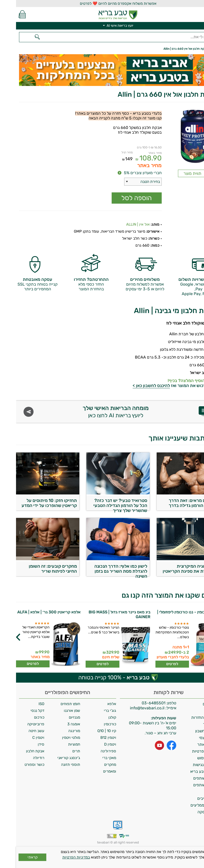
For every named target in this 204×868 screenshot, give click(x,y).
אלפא (96, 704)
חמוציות (58, 744)
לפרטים (156, 664)
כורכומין (94, 724)
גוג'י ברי (94, 711)
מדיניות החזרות (188, 717)
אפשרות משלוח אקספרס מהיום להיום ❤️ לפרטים (102, 3)
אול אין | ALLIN (122, 224)
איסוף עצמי (192, 738)
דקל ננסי (21, 711)
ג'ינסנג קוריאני (53, 758)
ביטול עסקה (191, 812)
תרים (60, 751)
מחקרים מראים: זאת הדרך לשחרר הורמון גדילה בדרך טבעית (177, 504)
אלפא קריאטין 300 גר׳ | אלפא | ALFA (33, 612)
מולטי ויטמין (55, 738)
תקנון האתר (191, 744)
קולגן (96, 717)
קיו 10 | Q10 (91, 731)
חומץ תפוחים (54, 704)
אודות (196, 711)
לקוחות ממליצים (188, 805)
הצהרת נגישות (189, 765)
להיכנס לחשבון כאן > (135, 386)
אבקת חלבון (19, 751)
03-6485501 (138, 703)
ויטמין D (94, 744)
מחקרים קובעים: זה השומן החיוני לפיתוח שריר (37, 569)
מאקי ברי (93, 758)
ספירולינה (92, 751)
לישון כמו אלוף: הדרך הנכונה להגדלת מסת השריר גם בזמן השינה (105, 570)
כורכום (23, 717)
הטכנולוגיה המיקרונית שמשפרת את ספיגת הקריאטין (174, 569)
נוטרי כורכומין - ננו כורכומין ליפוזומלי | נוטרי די (173, 614)
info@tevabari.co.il (132, 708)
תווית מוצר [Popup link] (176, 173)
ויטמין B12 (92, 738)
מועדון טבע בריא (188, 771)
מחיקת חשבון (190, 731)
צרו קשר (194, 724)
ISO (25, 704)
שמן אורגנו (56, 711)
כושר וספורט (18, 765)
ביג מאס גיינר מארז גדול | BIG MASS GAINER (104, 614)
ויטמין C (22, 738)
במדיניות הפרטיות (60, 857)
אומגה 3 (58, 724)
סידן (25, 744)
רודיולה (23, 758)
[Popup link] (176, 137)
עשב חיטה (20, 731)
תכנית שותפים (189, 778)
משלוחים (194, 704)
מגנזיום (58, 717)
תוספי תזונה (55, 765)
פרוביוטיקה (20, 724)
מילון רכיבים (191, 798)
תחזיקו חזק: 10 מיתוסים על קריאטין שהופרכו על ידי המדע (33, 503)
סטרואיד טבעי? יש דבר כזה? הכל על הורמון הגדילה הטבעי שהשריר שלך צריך (104, 504)
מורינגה (58, 731)
